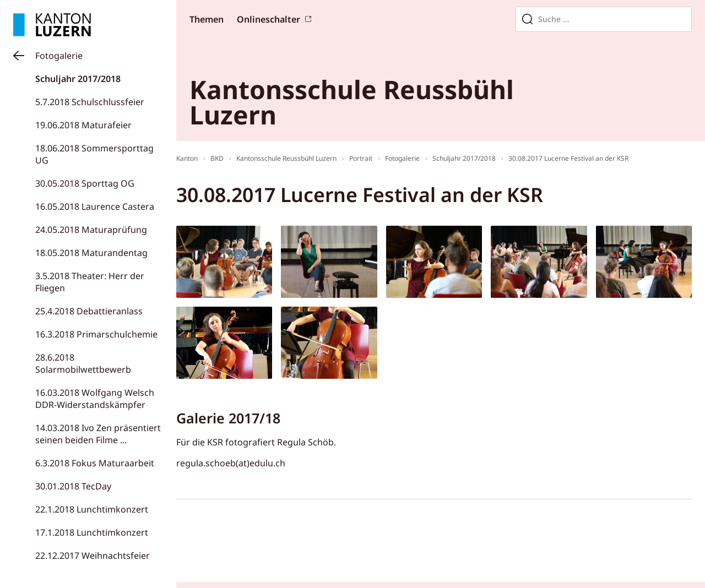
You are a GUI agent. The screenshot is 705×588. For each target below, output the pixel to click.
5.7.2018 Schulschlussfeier (90, 102)
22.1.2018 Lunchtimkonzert (92, 509)
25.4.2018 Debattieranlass (89, 311)
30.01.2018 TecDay (73, 486)
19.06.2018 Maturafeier (83, 125)
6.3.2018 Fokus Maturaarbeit (95, 463)
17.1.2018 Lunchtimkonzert (92, 532)
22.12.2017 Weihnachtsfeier (93, 556)
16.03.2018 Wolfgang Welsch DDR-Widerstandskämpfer (95, 399)
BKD (217, 158)
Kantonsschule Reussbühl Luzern (286, 158)
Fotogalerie (59, 56)
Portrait (361, 158)
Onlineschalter (269, 19)
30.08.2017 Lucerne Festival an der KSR (568, 158)
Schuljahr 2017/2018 (78, 79)
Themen (207, 19)
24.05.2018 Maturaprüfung (91, 230)
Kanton (187, 158)
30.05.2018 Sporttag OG (85, 183)
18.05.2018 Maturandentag (91, 253)
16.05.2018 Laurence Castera (95, 206)
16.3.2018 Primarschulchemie (96, 334)
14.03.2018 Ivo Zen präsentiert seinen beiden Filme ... (98, 434)
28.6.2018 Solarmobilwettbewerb (83, 363)
